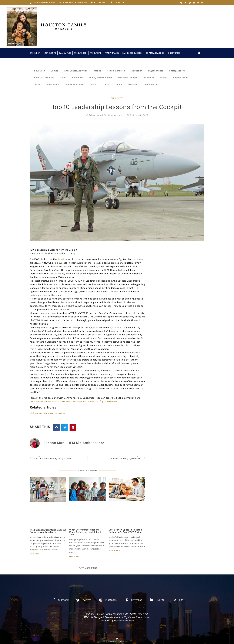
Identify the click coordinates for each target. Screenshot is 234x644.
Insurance (149, 78)
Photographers (177, 71)
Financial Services (128, 78)
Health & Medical (116, 71)
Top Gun (62, 259)
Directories (174, 53)
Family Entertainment (101, 78)
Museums (133, 84)
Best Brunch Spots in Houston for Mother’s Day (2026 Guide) (126, 531)
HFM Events (50, 53)
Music (119, 84)
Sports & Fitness (74, 84)
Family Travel (112, 53)
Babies (163, 78)
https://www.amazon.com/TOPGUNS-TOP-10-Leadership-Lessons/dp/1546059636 (74, 401)
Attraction (137, 71)
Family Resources (132, 53)
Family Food (80, 53)
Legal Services (156, 71)
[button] (199, 53)
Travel (37, 84)
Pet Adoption (151, 84)
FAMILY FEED (117, 98)
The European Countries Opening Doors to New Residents (48, 531)
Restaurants (53, 84)
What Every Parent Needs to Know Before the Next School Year (85, 532)
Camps (55, 71)
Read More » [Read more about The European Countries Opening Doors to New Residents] (35, 554)
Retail (63, 78)
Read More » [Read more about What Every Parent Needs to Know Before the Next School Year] (75, 556)
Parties (97, 71)
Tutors (107, 84)
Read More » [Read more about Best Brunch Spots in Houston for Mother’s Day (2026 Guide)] (114, 551)
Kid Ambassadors (155, 53)
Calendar (35, 53)
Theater (93, 84)
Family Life (96, 53)
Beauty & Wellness (44, 78)
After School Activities (76, 71)
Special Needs (181, 78)
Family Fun (65, 53)
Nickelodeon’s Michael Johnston (47, 413)
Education (40, 71)
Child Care (78, 78)
